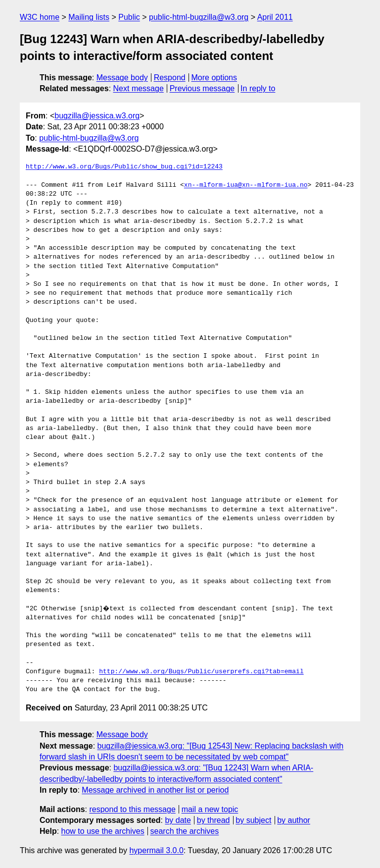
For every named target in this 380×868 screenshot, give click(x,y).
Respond (170, 78)
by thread (214, 820)
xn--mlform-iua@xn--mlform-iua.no (246, 185)
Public (129, 17)
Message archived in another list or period (155, 790)
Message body (122, 78)
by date (178, 820)
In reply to (258, 88)
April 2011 (275, 17)
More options (214, 78)
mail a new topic (210, 809)
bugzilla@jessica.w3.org (97, 116)
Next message (139, 88)
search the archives (185, 831)
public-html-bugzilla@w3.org (199, 17)
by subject (253, 820)
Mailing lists (89, 17)
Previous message (202, 88)
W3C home (40, 17)
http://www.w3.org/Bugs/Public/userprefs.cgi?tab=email (201, 672)
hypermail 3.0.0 (156, 850)
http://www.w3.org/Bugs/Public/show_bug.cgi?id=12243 (124, 167)
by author (294, 820)
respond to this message (132, 809)
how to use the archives (103, 831)
